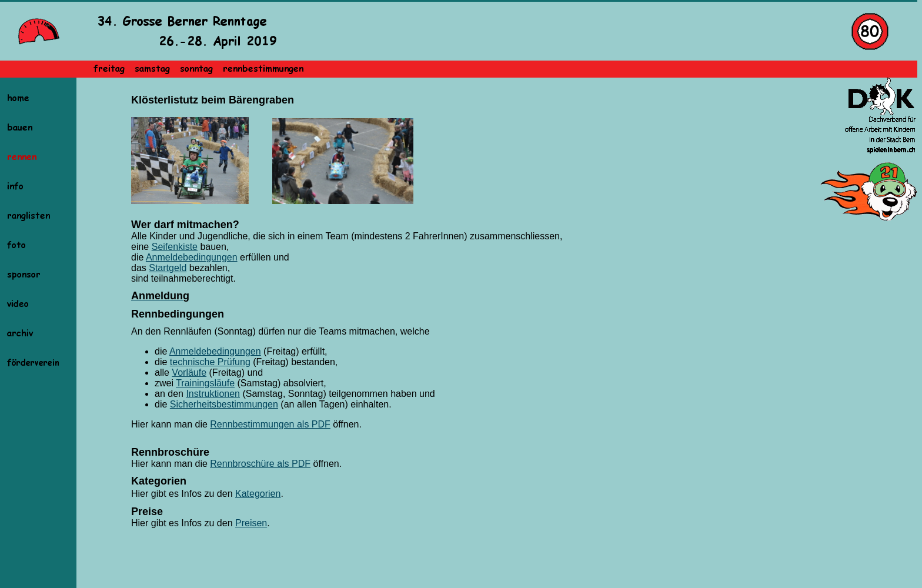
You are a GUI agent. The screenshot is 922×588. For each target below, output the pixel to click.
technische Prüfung (210, 362)
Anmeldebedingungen (192, 257)
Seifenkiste (175, 247)
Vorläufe (189, 372)
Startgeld (168, 268)
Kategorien (258, 494)
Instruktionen (213, 394)
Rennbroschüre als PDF (260, 464)
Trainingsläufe (205, 383)
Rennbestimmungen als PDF (270, 424)
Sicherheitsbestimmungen (224, 404)
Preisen (251, 523)
